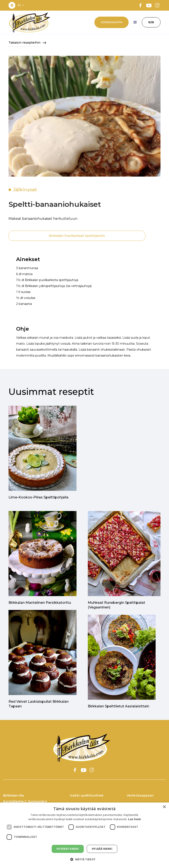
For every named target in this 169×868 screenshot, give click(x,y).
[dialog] (84, 835)
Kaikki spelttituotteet (87, 795)
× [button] (164, 807)
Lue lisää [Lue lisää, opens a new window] (134, 819)
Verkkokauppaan (140, 795)
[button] (21, 5)
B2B (151, 22)
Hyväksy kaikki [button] (68, 849)
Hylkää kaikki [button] (102, 849)
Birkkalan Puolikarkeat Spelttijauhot (77, 236)
